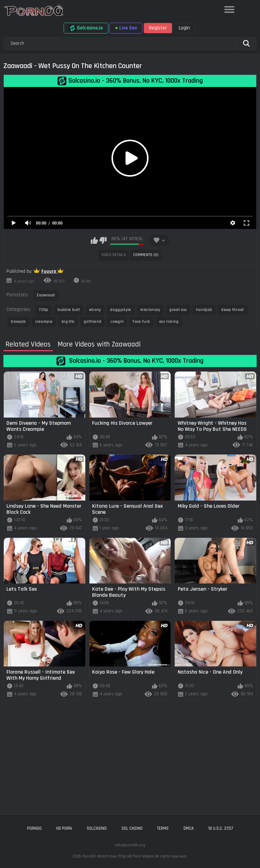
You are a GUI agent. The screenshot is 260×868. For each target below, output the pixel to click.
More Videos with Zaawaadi (99, 345)
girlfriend (92, 322)
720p (44, 310)
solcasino (97, 828)
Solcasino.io (86, 28)
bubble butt (69, 310)
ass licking (169, 322)
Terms (163, 828)
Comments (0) (146, 255)
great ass (178, 310)
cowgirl (117, 322)
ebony (95, 310)
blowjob (18, 322)
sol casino (132, 828)
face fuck (141, 322)
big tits (68, 322)
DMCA (189, 828)
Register (158, 28)
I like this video (94, 240)
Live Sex (126, 28)
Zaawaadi (46, 295)
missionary (150, 310)
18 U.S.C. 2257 (221, 828)
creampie (44, 322)
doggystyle (121, 310)
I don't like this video (103, 240)
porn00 (34, 828)
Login (184, 28)
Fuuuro (49, 271)
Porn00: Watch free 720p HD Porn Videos (118, 856)
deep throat (232, 310)
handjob (204, 310)
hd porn (64, 828)
